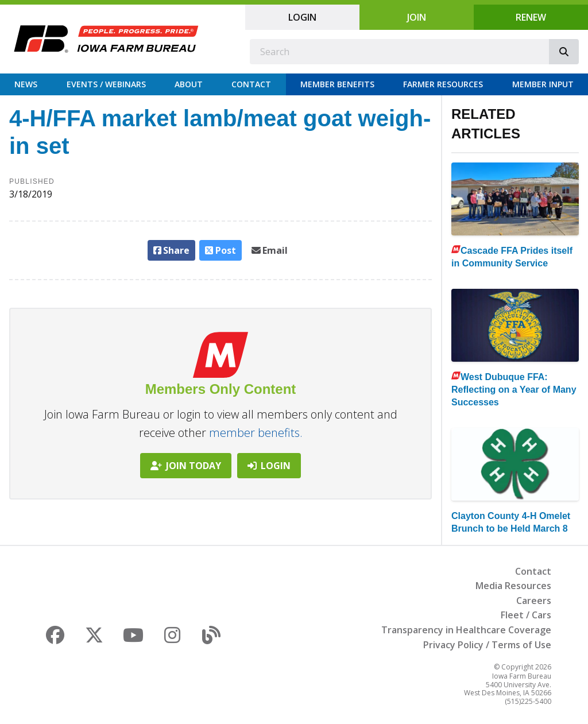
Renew (531, 17)
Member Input (543, 84)
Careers (534, 601)
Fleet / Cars (526, 615)
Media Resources (513, 586)
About (189, 84)
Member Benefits (337, 84)
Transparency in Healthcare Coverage (466, 630)
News (26, 84)
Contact (251, 84)
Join (417, 17)
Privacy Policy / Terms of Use (487, 645)
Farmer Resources (443, 84)
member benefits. (256, 433)
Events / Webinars (106, 84)
